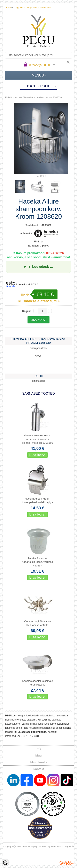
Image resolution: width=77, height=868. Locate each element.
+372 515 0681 (31, 736)
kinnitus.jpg (38, 381)
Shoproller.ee (67, 863)
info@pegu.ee (13, 736)
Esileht (9, 97)
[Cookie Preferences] (6, 862)
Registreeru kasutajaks (39, 8)
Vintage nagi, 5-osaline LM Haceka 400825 (37, 623)
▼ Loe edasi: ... (40, 267)
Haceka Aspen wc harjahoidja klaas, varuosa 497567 (37, 562)
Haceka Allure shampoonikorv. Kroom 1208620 (38, 97)
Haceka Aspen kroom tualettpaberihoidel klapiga (37, 500)
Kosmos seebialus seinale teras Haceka (37, 683)
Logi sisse (20, 8)
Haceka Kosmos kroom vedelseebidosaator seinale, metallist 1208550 (37, 439)
